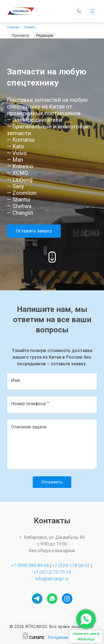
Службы (30, 27)
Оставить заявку (34, 231)
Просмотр (21, 35)
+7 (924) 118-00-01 (71, 566)
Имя (16, 380)
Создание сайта (65, 638)
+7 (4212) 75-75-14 (52, 572)
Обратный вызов (79, 11)
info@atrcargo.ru (52, 579)
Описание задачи (29, 427)
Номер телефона (28, 404)
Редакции (45, 35)
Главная (13, 27)
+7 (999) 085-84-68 (30, 566)
